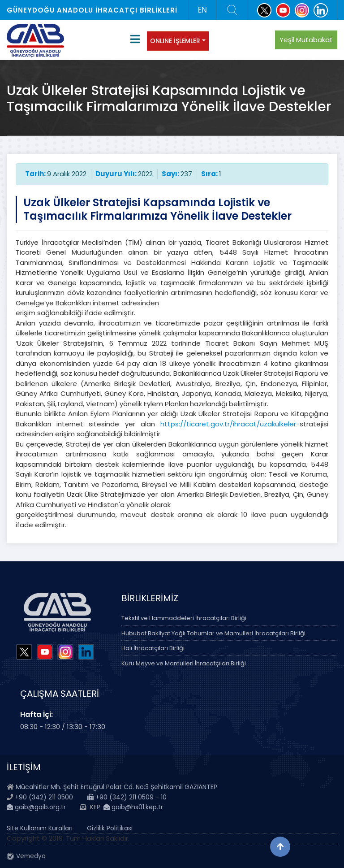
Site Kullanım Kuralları (40, 828)
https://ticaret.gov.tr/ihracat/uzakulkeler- (230, 424)
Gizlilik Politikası (110, 828)
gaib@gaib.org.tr (36, 807)
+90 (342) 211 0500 (44, 797)
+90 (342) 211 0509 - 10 (127, 797)
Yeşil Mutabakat (306, 40)
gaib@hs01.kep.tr (133, 807)
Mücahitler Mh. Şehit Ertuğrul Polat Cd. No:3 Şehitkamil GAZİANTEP (116, 787)
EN (202, 10)
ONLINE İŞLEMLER (175, 41)
